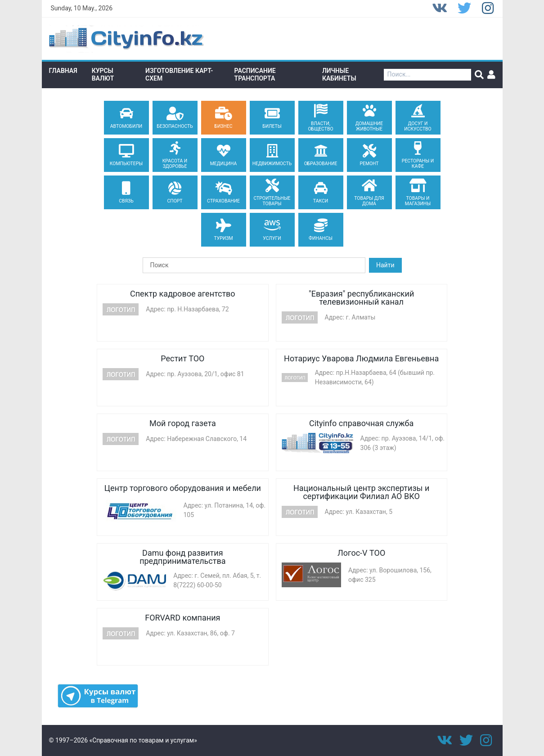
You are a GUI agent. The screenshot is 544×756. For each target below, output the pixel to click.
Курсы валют (103, 75)
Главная (63, 71)
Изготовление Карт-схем (179, 75)
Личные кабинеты (339, 75)
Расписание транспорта (255, 75)
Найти (385, 265)
